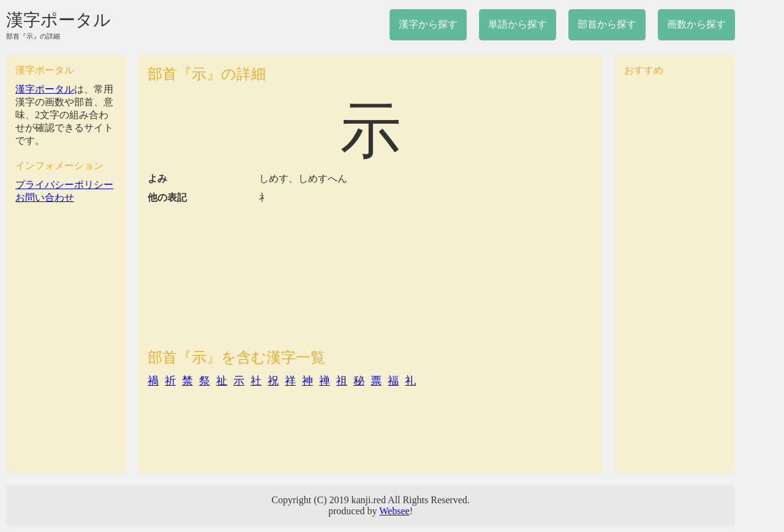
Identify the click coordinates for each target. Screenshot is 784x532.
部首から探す (607, 24)
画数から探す (696, 24)
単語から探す (518, 24)
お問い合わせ (45, 197)
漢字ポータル (58, 20)
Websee (394, 511)
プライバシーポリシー (64, 185)
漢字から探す (428, 24)
